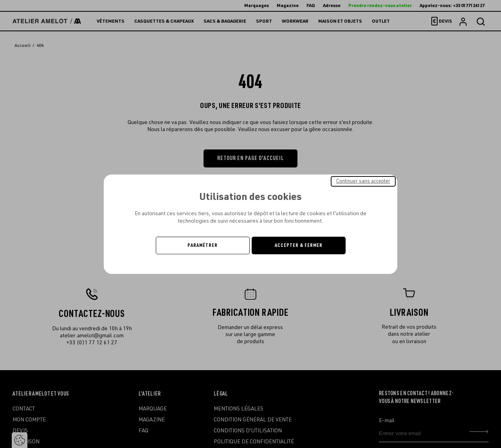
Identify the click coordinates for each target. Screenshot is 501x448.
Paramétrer (203, 245)
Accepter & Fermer (299, 245)
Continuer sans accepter (363, 181)
